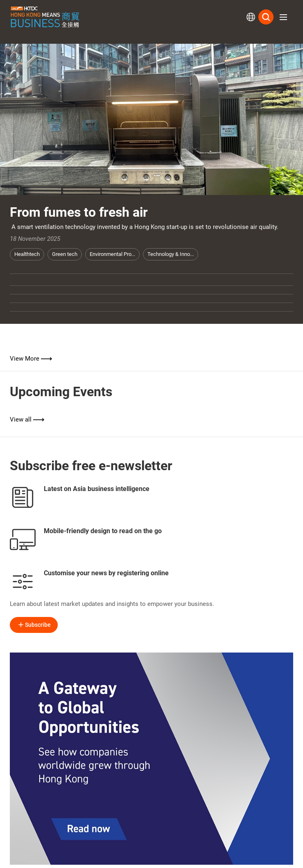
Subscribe (34, 625)
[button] (283, 17)
